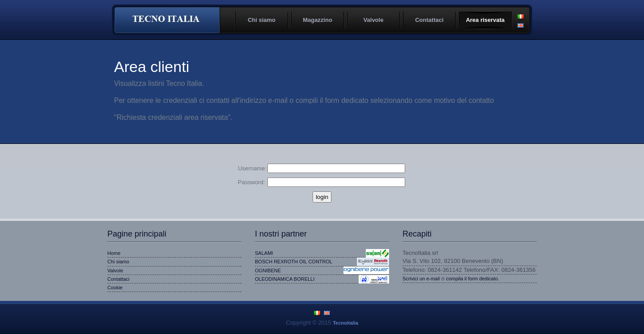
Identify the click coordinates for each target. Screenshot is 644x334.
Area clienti (152, 67)
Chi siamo (262, 20)
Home (114, 253)
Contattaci (429, 20)
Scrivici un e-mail (421, 279)
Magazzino (318, 20)
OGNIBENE (268, 271)
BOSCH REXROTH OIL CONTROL (294, 262)
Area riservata (485, 20)
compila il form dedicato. (473, 279)
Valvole (374, 20)
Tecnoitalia (167, 20)
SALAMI (264, 253)
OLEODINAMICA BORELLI (285, 279)
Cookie (115, 287)
